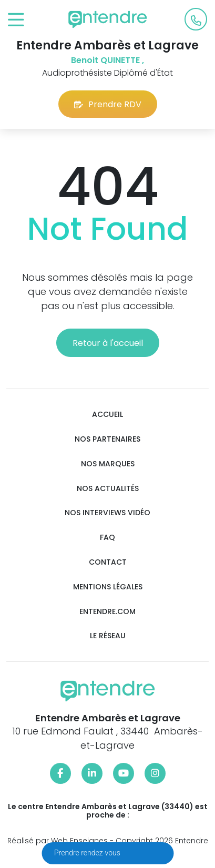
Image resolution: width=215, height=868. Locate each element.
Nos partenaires (108, 439)
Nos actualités (108, 489)
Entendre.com (108, 612)
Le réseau (108, 636)
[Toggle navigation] (16, 20)
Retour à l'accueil (108, 343)
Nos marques (108, 464)
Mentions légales (108, 587)
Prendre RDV (108, 104)
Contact (108, 562)
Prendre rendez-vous (88, 853)
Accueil (108, 415)
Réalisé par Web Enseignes (58, 841)
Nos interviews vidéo (108, 513)
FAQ (108, 538)
